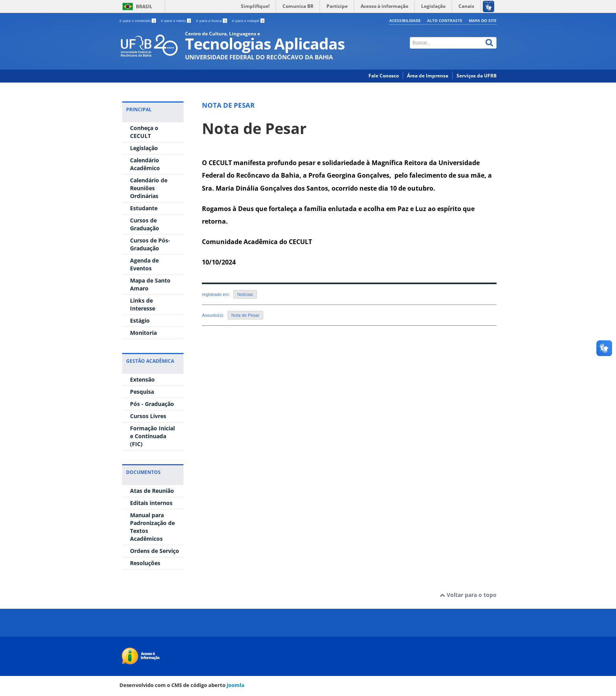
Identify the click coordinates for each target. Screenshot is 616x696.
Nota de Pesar (254, 128)
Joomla (236, 685)
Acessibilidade (405, 20)
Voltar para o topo (468, 595)
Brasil (144, 6)
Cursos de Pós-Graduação (150, 244)
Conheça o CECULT (144, 132)
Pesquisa (142, 392)
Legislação (144, 148)
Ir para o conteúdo (138, 21)
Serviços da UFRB (477, 76)
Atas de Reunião (152, 491)
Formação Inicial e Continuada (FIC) (152, 436)
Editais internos (151, 503)
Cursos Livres (148, 416)
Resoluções (145, 563)
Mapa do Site (483, 20)
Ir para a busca (212, 21)
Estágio (140, 320)
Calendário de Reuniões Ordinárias (149, 188)
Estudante (144, 208)
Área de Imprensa (428, 76)
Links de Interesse (143, 304)
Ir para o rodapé (248, 21)
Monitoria (143, 333)
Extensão (142, 379)
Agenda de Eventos (144, 264)
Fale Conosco (384, 76)
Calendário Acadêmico (145, 164)
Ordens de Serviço (155, 551)
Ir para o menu (176, 21)
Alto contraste (445, 20)
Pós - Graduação (152, 404)
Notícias (245, 294)
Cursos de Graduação (145, 224)
